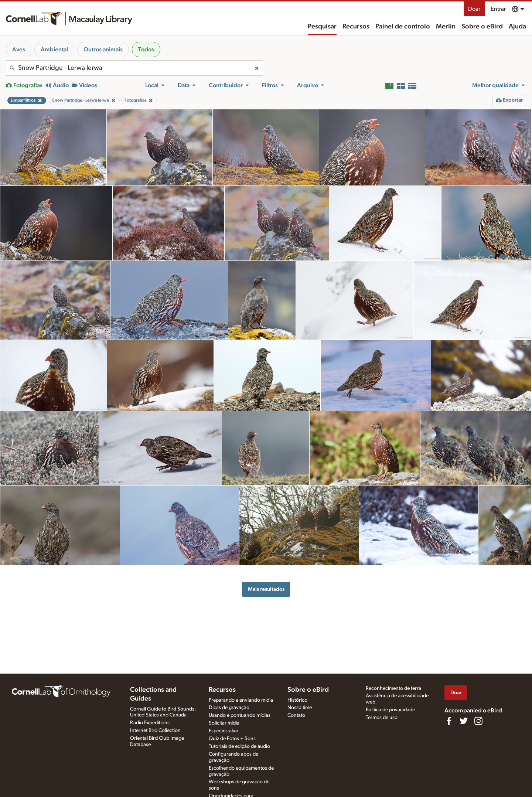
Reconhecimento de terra (393, 688)
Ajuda (517, 27)
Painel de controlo (403, 27)
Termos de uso (382, 718)
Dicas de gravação (229, 708)
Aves (19, 50)
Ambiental (54, 50)
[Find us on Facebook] (449, 721)
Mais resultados (266, 589)
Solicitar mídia (224, 723)
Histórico (297, 700)
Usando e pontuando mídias (240, 715)
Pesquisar (322, 27)
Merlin (446, 27)
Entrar (498, 9)
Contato (296, 715)
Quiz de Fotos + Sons (232, 739)
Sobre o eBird (482, 27)
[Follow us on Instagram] (478, 721)
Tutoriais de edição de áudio (239, 746)
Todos (146, 50)
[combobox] (134, 68)
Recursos (356, 27)
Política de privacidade (390, 710)
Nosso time (300, 708)
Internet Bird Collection (155, 730)
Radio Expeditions (150, 723)
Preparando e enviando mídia (241, 700)
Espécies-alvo (224, 731)
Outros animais (103, 50)
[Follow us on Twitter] (464, 721)
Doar (474, 9)
